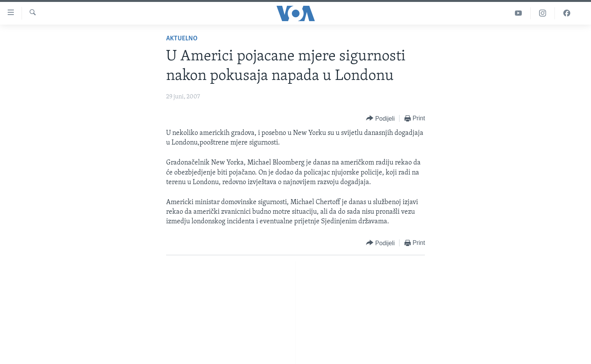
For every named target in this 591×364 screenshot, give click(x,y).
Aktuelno (182, 39)
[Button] (380, 119)
